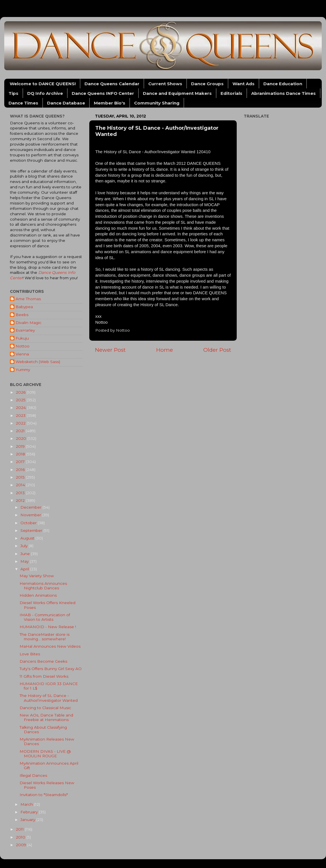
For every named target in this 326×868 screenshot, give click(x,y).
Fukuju (22, 338)
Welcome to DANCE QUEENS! (43, 84)
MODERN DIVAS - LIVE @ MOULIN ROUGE (45, 754)
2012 (21, 500)
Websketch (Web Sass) (38, 362)
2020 (22, 438)
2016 (21, 470)
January (28, 820)
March (27, 804)
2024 (21, 408)
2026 (21, 392)
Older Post (217, 350)
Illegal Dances (33, 775)
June (26, 554)
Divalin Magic (28, 323)
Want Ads (244, 84)
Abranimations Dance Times (283, 93)
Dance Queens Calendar (112, 84)
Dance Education (283, 84)
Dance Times (23, 103)
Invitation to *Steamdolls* (44, 795)
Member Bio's (110, 103)
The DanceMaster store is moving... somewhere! (45, 637)
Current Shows (165, 84)
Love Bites (30, 654)
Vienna (22, 354)
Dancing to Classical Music (45, 708)
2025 (21, 400)
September (32, 530)
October (29, 523)
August (28, 538)
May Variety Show (37, 576)
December (31, 507)
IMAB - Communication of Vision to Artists (45, 617)
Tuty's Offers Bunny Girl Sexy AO (51, 669)
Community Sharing (157, 103)
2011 (20, 829)
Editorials (231, 93)
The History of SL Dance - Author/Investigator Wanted (49, 698)
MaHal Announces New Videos (50, 646)
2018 (21, 454)
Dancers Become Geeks (43, 661)
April (25, 569)
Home (165, 350)
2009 (22, 845)
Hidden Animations (38, 595)
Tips (13, 93)
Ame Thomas (28, 299)
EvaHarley (25, 330)
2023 (21, 415)
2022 (21, 423)
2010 (21, 837)
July (25, 546)
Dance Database (66, 103)
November (31, 515)
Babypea (24, 307)
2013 (21, 493)
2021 (21, 431)
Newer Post (110, 350)
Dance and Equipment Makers (177, 93)
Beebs (22, 315)
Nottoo (23, 346)
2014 (21, 485)
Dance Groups (207, 84)
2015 (21, 477)
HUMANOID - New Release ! (48, 627)
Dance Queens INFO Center (103, 93)
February (30, 812)
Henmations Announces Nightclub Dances (43, 586)
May (25, 561)
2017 (21, 462)
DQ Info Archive (45, 93)
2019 (21, 446)
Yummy (23, 370)
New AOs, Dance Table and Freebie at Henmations (46, 717)
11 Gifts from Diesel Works (44, 676)
